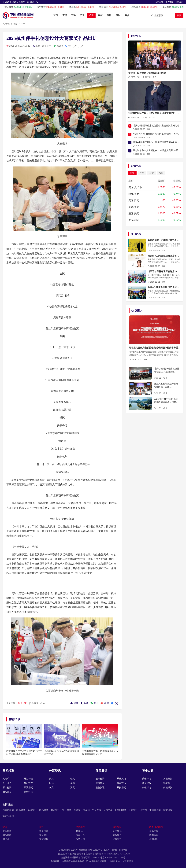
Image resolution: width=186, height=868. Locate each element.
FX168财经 (121, 810)
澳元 (73, 787)
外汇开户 (7, 783)
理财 (118, 15)
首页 (56, 15)
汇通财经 (133, 810)
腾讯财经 (55, 810)
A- (83, 46)
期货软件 (117, 835)
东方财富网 (8, 810)
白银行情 (147, 787)
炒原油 (79, 831)
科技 (100, 15)
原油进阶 (154, 839)
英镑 (73, 783)
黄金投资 (168, 779)
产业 (82, 15)
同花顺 (86, 810)
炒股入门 (121, 779)
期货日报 (168, 810)
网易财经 (44, 810)
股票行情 (100, 779)
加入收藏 (169, 2)
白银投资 (168, 787)
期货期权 (7, 835)
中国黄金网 (155, 810)
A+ (76, 46)
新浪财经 (32, 810)
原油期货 (28, 787)
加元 (51, 787)
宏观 (65, 15)
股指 (161, 173)
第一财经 (67, 810)
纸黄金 (167, 783)
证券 (74, 15)
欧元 (73, 779)
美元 (51, 779)
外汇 (132, 173)
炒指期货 (121, 787)
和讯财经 (21, 810)
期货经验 (28, 792)
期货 (152, 173)
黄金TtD (43, 835)
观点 (127, 15)
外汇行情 (28, 779)
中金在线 (97, 810)
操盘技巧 (121, 783)
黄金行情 (147, 779)
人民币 (6, 779)
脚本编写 (154, 835)
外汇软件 (117, 831)
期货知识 (7, 792)
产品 (142, 173)
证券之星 (108, 810)
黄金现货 (147, 783)
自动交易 (154, 831)
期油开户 (7, 839)
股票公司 (80, 839)
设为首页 (159, 2)
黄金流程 (44, 839)
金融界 (77, 810)
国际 (109, 15)
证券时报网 (8, 816)
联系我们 (180, 2)
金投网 (144, 810)
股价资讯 (100, 787)
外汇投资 (28, 783)
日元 (51, 783)
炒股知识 (100, 783)
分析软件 (117, 839)
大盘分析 (80, 835)
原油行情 (7, 787)
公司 (91, 15)
